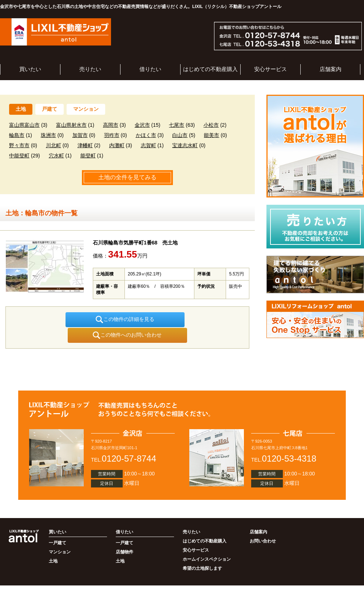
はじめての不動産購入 (210, 69)
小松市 (211, 125)
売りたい (90, 69)
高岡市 (111, 125)
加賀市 (80, 135)
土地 (21, 109)
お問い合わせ (263, 525)
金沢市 (142, 125)
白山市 (180, 135)
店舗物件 (124, 536)
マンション (86, 109)
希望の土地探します (202, 553)
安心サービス (270, 69)
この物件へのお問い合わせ (180, 320)
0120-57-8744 (129, 443)
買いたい (30, 69)
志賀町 (149, 145)
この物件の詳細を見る (75, 320)
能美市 (211, 135)
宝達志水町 (185, 145)
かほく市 (146, 135)
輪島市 (17, 135)
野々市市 (19, 145)
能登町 (88, 156)
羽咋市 (112, 135)
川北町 (54, 145)
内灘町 (117, 145)
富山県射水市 (71, 125)
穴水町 (56, 156)
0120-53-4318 (289, 443)
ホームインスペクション (207, 544)
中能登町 (19, 156)
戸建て (50, 109)
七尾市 (177, 125)
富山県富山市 (24, 125)
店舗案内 (331, 69)
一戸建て (58, 527)
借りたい (150, 69)
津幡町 (85, 145)
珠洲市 (48, 135)
